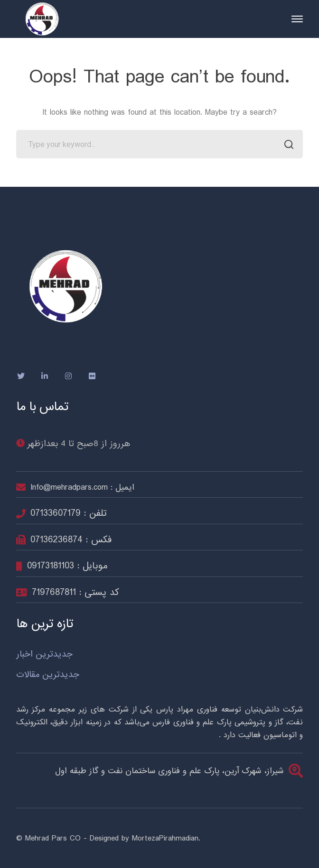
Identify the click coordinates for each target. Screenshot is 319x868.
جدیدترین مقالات (48, 675)
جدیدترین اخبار (44, 654)
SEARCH (286, 145)
